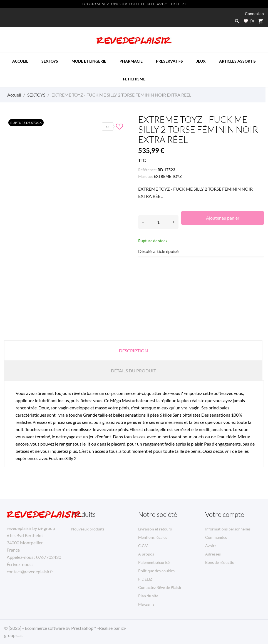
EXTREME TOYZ (168, 176)
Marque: (146, 176)
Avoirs (211, 546)
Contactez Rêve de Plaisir (160, 587)
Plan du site (148, 596)
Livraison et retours (155, 529)
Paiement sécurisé (154, 562)
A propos (146, 554)
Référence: (147, 170)
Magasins (146, 604)
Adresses (213, 554)
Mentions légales (153, 537)
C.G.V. (143, 546)
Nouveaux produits (88, 529)
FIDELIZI (146, 579)
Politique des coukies (156, 571)
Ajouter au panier (223, 218)
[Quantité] (158, 222)
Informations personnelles (228, 529)
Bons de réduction (221, 562)
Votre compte (225, 514)
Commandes (216, 537)
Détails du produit (133, 371)
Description (133, 351)
